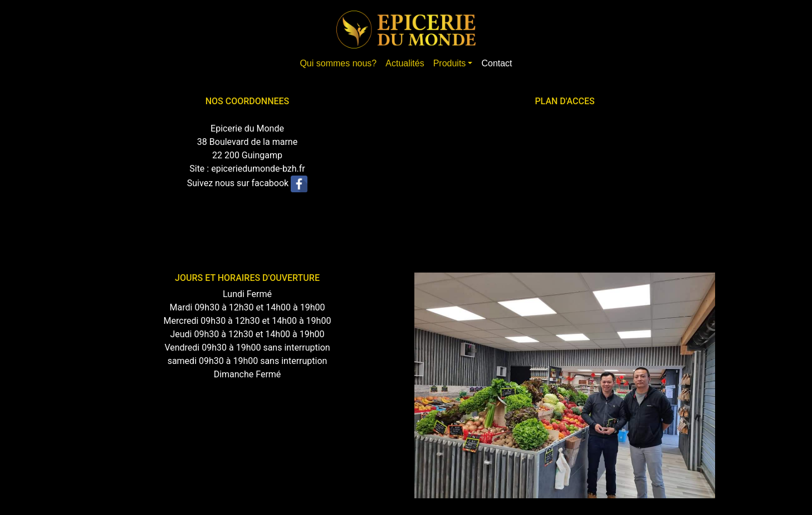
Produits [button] (450, 63)
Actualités (405, 63)
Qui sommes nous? (338, 63)
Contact (497, 63)
